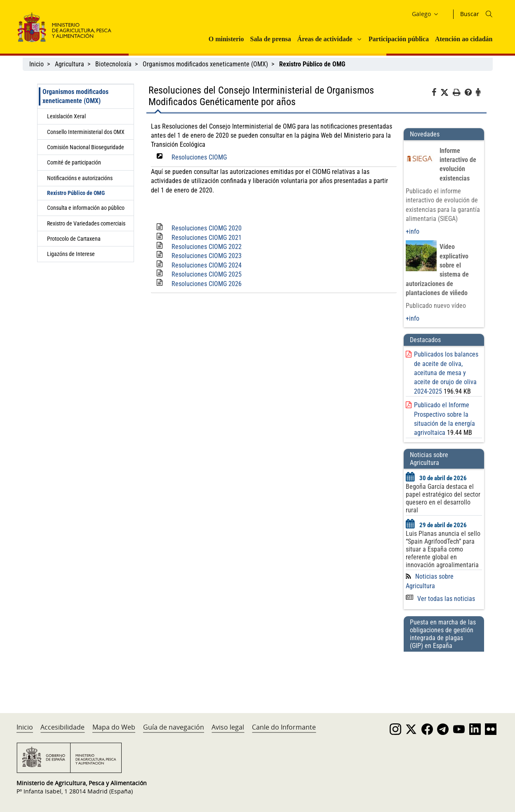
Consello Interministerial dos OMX (86, 132)
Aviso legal (228, 727)
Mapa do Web (114, 727)
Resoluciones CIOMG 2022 (207, 247)
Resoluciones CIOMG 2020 (207, 228)
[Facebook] (436, 94)
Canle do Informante (284, 727)
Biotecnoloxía (113, 64)
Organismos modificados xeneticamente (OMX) (205, 64)
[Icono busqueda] (489, 14)
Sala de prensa (270, 39)
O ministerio (226, 39)
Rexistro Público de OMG (76, 193)
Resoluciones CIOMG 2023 (207, 256)
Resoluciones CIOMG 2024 (207, 265)
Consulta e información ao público (86, 208)
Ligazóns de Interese (71, 254)
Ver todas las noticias (440, 599)
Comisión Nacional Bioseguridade (86, 147)
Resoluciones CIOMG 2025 (207, 274)
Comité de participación (74, 162)
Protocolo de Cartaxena (74, 239)
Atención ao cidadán (464, 39)
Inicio (36, 64)
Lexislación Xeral (66, 116)
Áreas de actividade (325, 39)
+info (413, 231)
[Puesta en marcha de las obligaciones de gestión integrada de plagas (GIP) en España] (444, 674)
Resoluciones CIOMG (199, 157)
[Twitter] (447, 93)
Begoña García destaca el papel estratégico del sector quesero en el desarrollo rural (443, 498)
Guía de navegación (174, 727)
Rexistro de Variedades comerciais (86, 223)
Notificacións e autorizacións (80, 178)
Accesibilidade (62, 727)
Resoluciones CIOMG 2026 (207, 284)
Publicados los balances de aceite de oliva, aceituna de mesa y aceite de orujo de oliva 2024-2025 (446, 373)
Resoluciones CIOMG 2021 (207, 238)
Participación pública (399, 39)
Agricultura (69, 64)
